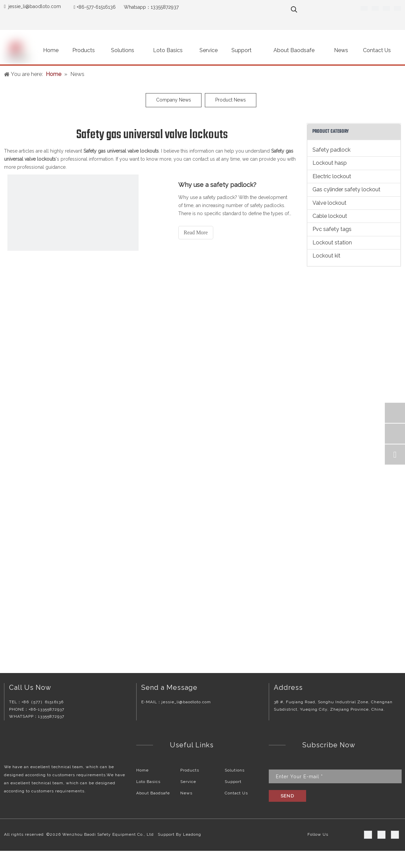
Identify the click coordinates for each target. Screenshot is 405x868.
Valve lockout (329, 203)
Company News (174, 100)
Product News (231, 100)
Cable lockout (330, 216)
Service (188, 782)
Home (142, 770)
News (186, 793)
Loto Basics (148, 782)
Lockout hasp (330, 163)
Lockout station (332, 243)
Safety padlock (332, 150)
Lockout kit (326, 256)
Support (233, 782)
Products (190, 770)
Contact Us (236, 793)
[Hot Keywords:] (294, 9)
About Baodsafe (153, 793)
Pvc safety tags (332, 229)
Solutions (235, 770)
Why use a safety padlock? (217, 185)
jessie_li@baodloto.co (32, 6)
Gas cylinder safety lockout (346, 189)
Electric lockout (332, 176)
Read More (196, 232)
